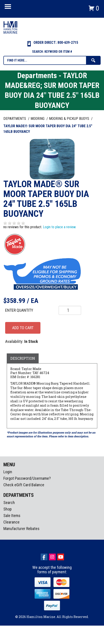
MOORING (38, 119)
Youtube (61, 557)
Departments (15, 119)
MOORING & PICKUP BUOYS (70, 119)
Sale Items (12, 516)
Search (9, 503)
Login (8, 472)
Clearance (11, 522)
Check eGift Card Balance (24, 485)
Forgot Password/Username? (27, 478)
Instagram (52, 557)
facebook (44, 557)
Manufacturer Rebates (21, 529)
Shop (8, 509)
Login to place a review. (60, 227)
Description (23, 358)
